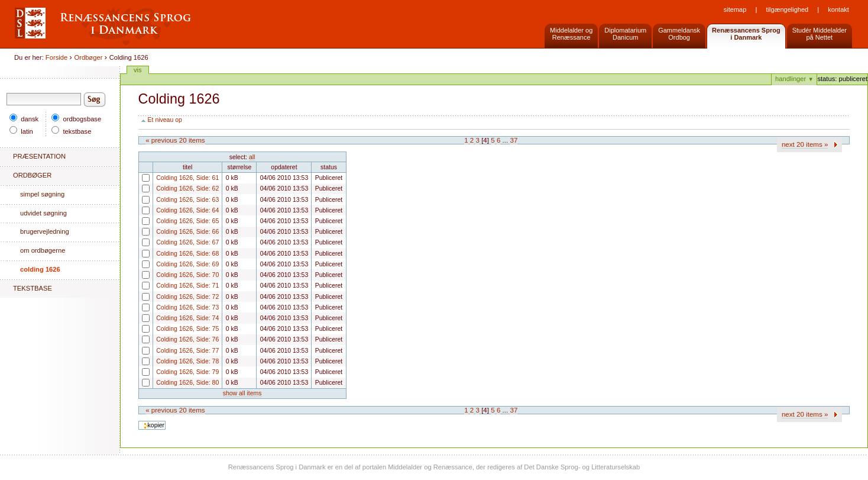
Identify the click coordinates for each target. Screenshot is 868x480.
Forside (56, 57)
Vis (138, 70)
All (252, 157)
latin (21, 131)
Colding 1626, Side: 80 (142, 386)
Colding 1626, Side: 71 (142, 289)
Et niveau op (165, 120)
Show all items (242, 393)
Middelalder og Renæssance (571, 34)
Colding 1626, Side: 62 (142, 192)
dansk (24, 119)
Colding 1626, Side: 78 (142, 365)
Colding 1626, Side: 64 (142, 214)
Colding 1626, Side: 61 (142, 181)
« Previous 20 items (175, 140)
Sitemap (735, 9)
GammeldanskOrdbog (679, 34)
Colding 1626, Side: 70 (142, 278)
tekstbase (71, 131)
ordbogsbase (76, 119)
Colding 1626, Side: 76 (142, 343)
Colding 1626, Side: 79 (142, 376)
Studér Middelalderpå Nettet (820, 34)
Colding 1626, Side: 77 (142, 354)
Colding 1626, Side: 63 (142, 203)
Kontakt (838, 9)
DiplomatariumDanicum (625, 34)
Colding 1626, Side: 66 (142, 235)
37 (514, 140)
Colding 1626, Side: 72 (142, 300)
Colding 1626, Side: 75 (142, 332)
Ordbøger (89, 57)
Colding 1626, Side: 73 (142, 311)
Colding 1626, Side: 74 (142, 322)
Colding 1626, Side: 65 (142, 225)
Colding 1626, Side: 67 (142, 246)
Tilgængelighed (788, 9)
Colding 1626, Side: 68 (142, 257)
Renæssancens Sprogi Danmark (746, 34)
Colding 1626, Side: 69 (142, 268)
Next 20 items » (805, 144)
